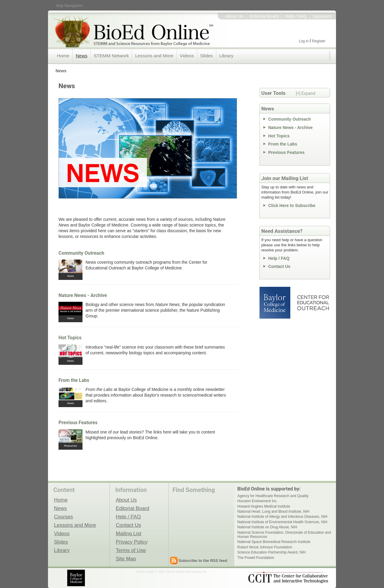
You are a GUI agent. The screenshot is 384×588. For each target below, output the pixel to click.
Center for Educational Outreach (313, 303)
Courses (63, 517)
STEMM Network (111, 56)
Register (319, 41)
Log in (304, 41)
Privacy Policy (132, 542)
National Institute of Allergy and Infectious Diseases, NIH (282, 517)
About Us (234, 16)
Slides (206, 56)
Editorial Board (264, 16)
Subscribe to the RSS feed (203, 561)
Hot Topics (70, 338)
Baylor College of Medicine (275, 303)
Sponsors (322, 16)
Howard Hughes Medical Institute (264, 506)
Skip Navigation (69, 6)
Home (63, 56)
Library (226, 56)
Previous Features (78, 423)
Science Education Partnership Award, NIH (271, 552)
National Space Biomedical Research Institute (274, 542)
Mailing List (129, 533)
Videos (187, 56)
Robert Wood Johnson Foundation (265, 547)
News (81, 56)
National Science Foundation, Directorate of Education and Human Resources (284, 535)
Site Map (126, 559)
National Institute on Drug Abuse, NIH (267, 527)
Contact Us (279, 266)
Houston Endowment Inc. (257, 501)
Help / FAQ (296, 16)
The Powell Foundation (256, 558)
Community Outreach (81, 253)
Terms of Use (131, 550)
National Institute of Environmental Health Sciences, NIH (282, 522)
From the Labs (74, 380)
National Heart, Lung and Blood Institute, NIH (273, 511)
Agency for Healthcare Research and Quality (273, 496)
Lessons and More (154, 56)
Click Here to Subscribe (292, 205)
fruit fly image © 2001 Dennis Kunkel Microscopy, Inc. (172, 572)
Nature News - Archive (83, 295)
